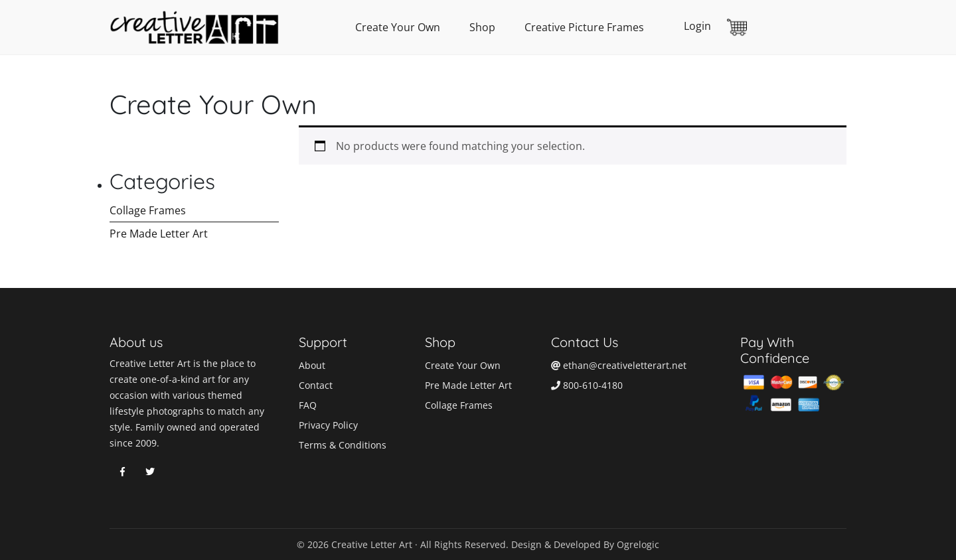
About (312, 365)
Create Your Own (398, 27)
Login (697, 26)
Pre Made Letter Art (159, 234)
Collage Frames (148, 210)
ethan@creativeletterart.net (619, 365)
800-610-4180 (587, 385)
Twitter (150, 472)
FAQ (308, 405)
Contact (316, 385)
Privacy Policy (328, 425)
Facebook (122, 472)
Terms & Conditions (343, 445)
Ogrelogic (638, 544)
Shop (482, 27)
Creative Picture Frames (584, 27)
